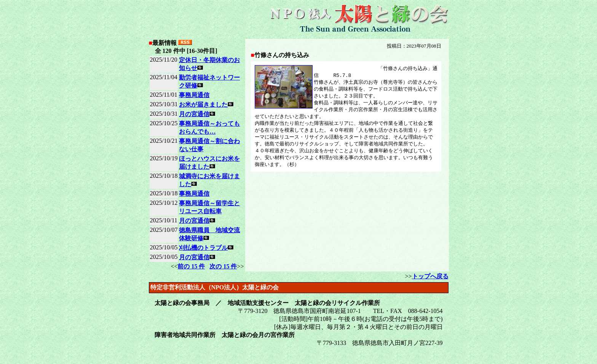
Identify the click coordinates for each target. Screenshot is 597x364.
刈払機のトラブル (203, 248)
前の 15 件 (191, 266)
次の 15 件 (223, 266)
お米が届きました (203, 105)
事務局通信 (194, 95)
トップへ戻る (430, 276)
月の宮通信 (194, 114)
